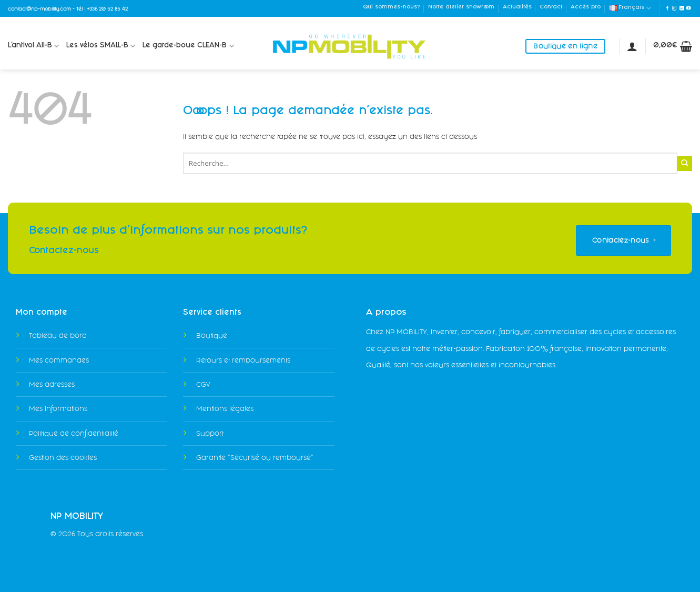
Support (210, 433)
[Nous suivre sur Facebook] (667, 8)
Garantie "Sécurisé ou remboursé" (255, 458)
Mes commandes (59, 360)
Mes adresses (52, 384)
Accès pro (586, 7)
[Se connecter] (632, 46)
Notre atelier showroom (461, 7)
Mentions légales (225, 409)
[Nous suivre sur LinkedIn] (682, 8)
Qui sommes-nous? (391, 7)
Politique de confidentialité (74, 433)
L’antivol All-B (33, 46)
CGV (203, 384)
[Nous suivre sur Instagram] (674, 8)
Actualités (517, 7)
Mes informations (58, 409)
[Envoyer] (685, 164)
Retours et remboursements (243, 360)
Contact (551, 7)
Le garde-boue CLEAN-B (188, 46)
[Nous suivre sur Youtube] (688, 8)
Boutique (212, 335)
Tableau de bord (58, 335)
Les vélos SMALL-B (101, 46)
